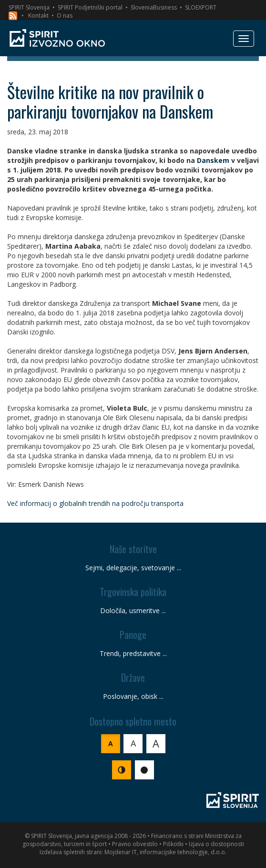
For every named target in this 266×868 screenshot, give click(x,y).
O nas (65, 15)
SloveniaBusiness (154, 7)
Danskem (213, 160)
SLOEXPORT (201, 7)
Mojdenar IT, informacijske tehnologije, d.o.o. (165, 852)
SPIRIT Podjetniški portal (90, 7)
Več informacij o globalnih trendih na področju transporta (95, 503)
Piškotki (173, 844)
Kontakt (38, 15)
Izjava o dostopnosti (216, 844)
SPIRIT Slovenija (29, 7)
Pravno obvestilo (135, 844)
